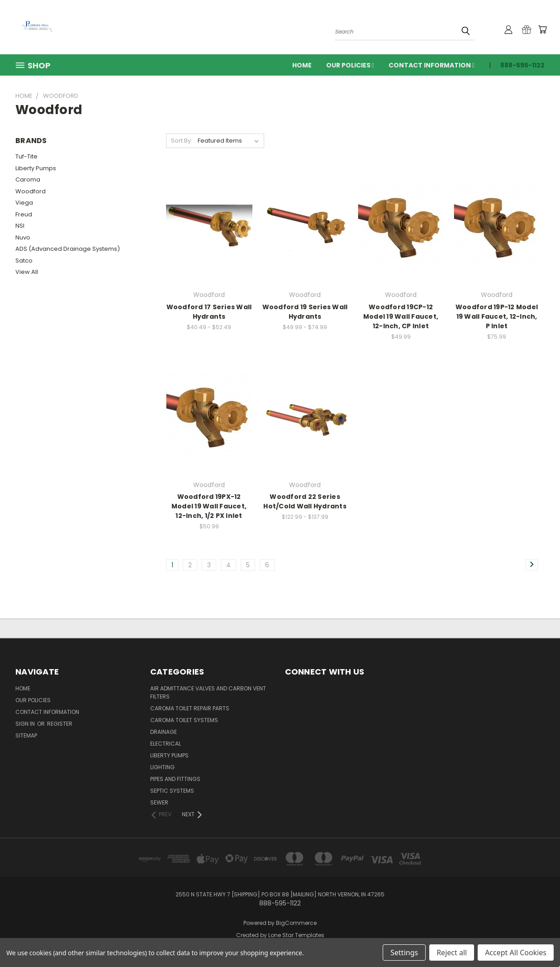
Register (60, 724)
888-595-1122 (522, 65)
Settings (404, 953)
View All (27, 272)
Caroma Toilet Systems (184, 720)
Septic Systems (172, 791)
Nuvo (23, 237)
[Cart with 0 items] (542, 29)
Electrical (166, 744)
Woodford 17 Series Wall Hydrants (209, 312)
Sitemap (26, 735)
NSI (20, 226)
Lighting (162, 767)
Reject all (452, 953)
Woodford (31, 191)
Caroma (28, 180)
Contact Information (432, 65)
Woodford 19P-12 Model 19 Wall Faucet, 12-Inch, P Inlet (497, 316)
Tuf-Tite (26, 156)
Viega (24, 203)
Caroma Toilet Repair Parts (190, 708)
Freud (24, 214)
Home (302, 65)
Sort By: (182, 141)
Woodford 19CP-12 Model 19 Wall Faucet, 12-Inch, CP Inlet (401, 316)
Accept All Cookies (516, 953)
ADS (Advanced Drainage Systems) (68, 249)
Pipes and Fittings (175, 779)
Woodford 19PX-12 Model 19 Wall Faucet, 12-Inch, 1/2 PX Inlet (209, 506)
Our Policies (350, 65)
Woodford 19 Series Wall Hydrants (305, 312)
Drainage (164, 732)
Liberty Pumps (36, 168)
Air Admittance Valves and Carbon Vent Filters (208, 692)
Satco (24, 261)
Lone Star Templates (296, 935)
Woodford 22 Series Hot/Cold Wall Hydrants (305, 501)
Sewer (159, 802)
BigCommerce (296, 923)
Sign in (26, 724)
